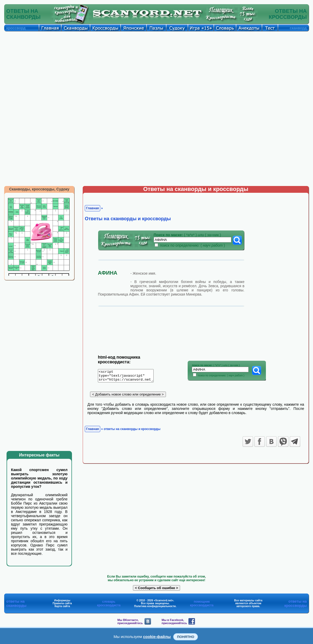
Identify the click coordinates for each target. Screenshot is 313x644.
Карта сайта (62, 606)
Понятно (186, 637)
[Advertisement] (156, 71)
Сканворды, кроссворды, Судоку (39, 189)
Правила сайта (62, 603)
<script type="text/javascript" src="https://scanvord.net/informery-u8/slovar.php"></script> (129, 377)
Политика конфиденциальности (155, 606)
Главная (93, 208)
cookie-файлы (157, 637)
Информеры (62, 600)
